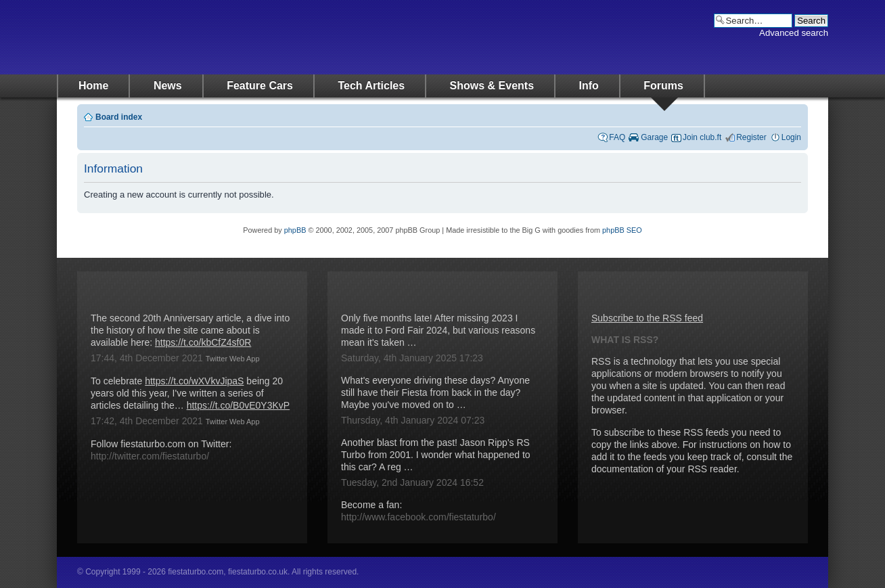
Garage (654, 137)
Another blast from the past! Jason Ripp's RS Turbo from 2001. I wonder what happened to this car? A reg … (436, 455)
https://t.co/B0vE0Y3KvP (239, 405)
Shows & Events (492, 86)
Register (751, 137)
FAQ (617, 137)
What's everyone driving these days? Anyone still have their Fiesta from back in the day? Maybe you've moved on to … (435, 392)
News (168, 86)
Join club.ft (702, 137)
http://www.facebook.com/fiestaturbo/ (418, 517)
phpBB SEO (622, 230)
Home (93, 86)
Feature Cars (260, 86)
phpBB (295, 230)
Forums (663, 86)
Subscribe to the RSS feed (647, 318)
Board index (119, 117)
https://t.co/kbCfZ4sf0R (203, 342)
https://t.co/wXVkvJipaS (194, 381)
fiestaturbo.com (192, 37)
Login (791, 137)
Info (589, 86)
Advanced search (794, 33)
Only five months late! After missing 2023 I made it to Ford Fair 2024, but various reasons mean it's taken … (438, 330)
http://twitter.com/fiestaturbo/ (150, 456)
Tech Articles (371, 86)
